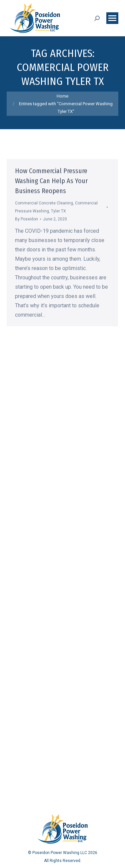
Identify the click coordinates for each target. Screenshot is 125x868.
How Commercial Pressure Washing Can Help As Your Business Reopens (51, 181)
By (26, 219)
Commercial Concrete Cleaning (44, 203)
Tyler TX (58, 211)
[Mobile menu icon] (112, 18)
